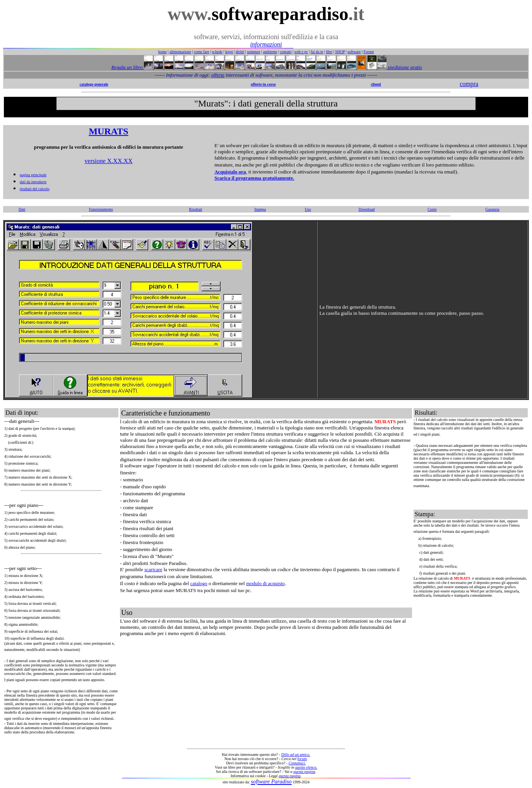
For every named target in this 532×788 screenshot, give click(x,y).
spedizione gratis (404, 67)
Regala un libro (128, 67)
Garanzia (493, 209)
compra (469, 84)
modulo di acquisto (265, 583)
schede (217, 52)
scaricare (153, 569)
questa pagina (304, 772)
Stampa (260, 209)
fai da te (317, 52)
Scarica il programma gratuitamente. (254, 178)
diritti (240, 52)
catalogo (199, 583)
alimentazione (180, 52)
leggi (229, 52)
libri (329, 52)
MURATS (108, 131)
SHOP (340, 52)
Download (367, 209)
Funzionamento (101, 209)
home (163, 52)
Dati (22, 209)
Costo (432, 209)
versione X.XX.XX (109, 161)
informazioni (266, 44)
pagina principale (33, 175)
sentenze (253, 52)
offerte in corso (263, 84)
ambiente (270, 52)
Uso (308, 209)
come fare (202, 52)
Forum (369, 52)
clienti (376, 84)
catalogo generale (94, 84)
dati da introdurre (33, 182)
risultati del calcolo (35, 189)
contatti (286, 52)
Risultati (196, 209)
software (354, 52)
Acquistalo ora (230, 172)
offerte (218, 75)
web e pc (301, 52)
